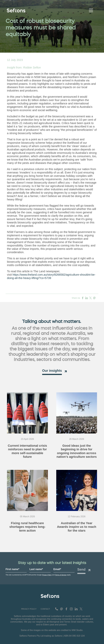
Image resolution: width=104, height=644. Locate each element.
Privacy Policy (47, 575)
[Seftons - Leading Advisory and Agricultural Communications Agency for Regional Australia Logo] (50, 596)
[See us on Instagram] (71, 609)
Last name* (36, 569)
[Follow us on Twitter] (81, 609)
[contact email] (61, 609)
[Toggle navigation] (91, 10)
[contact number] (57, 609)
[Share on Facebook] (83, 298)
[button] (29, 609)
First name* (12, 569)
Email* (57, 569)
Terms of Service (61, 575)
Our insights (52, 371)
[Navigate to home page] (17, 10)
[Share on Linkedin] (87, 298)
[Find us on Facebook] (66, 609)
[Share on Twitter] (90, 298)
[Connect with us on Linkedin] (76, 609)
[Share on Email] (94, 298)
